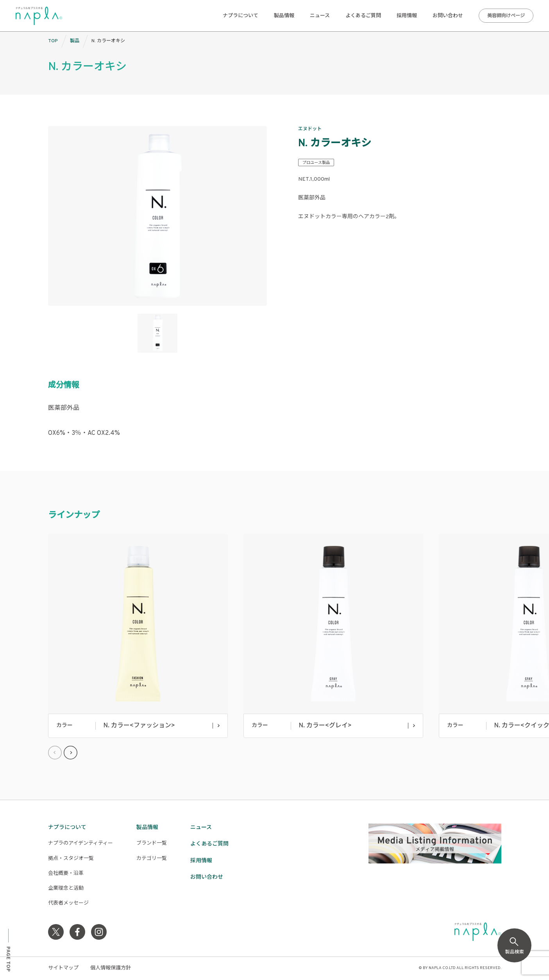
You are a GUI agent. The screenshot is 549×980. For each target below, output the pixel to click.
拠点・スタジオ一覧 (71, 859)
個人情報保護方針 (111, 968)
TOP (53, 41)
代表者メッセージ (68, 903)
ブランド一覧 (152, 844)
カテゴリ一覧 (152, 859)
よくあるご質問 (363, 16)
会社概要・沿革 (66, 874)
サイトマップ (63, 968)
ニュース (320, 16)
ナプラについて (241, 16)
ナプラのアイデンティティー (80, 844)
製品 (75, 41)
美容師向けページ (506, 16)
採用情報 (407, 16)
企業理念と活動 (66, 888)
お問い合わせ (448, 16)
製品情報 (284, 16)
